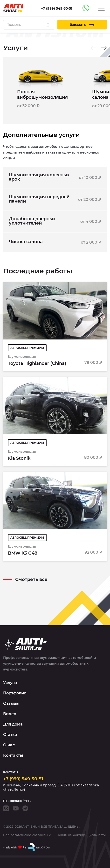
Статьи (10, 735)
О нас (9, 745)
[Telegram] (25, 808)
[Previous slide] (93, 48)
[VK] (6, 808)
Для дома (13, 724)
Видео (10, 714)
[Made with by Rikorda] (27, 847)
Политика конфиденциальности (81, 835)
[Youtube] (16, 808)
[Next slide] (104, 48)
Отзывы (11, 703)
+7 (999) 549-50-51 (23, 779)
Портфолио (15, 693)
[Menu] (101, 9)
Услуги (10, 683)
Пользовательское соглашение (27, 835)
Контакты (13, 755)
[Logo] (13, 8)
